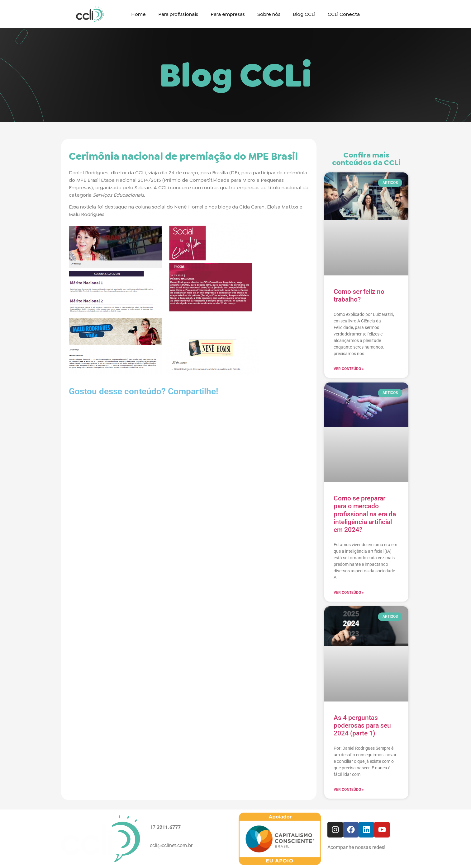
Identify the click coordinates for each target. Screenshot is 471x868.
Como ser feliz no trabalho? (359, 296)
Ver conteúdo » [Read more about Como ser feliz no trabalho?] (349, 369)
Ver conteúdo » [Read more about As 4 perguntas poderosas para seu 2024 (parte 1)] (349, 790)
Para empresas (228, 14)
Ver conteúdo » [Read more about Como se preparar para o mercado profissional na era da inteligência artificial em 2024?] (349, 593)
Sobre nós (269, 14)
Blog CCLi (304, 14)
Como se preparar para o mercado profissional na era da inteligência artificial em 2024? (365, 514)
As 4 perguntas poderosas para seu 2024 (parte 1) (362, 725)
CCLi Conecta (344, 14)
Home (138, 14)
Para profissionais (178, 14)
